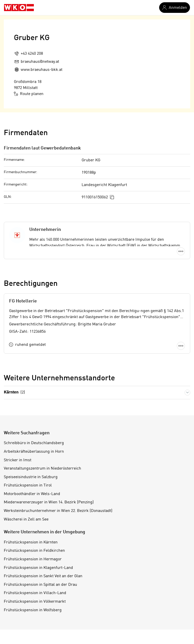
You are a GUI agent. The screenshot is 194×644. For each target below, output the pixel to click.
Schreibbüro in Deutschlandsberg (34, 443)
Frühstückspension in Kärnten (31, 542)
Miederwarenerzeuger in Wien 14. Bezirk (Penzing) (49, 502)
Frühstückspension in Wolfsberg (33, 610)
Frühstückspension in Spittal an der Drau (40, 585)
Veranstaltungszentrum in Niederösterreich (42, 469)
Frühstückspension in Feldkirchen (34, 551)
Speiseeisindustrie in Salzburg (31, 477)
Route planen (29, 94)
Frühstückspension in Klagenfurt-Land (38, 568)
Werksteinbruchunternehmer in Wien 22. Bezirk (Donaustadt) (58, 511)
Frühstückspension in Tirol (28, 485)
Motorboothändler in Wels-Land (32, 494)
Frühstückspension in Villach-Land (35, 593)
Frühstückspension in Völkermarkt (35, 602)
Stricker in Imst (18, 460)
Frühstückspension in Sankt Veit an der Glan (43, 576)
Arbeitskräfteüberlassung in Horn (34, 452)
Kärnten (14, 393)
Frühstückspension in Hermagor (33, 559)
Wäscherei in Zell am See (26, 519)
